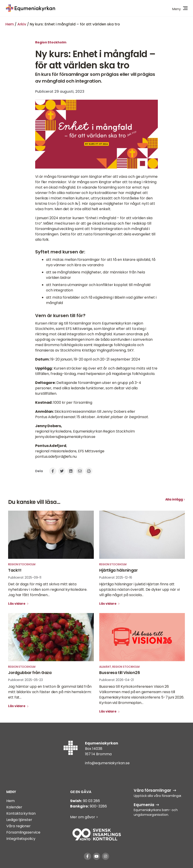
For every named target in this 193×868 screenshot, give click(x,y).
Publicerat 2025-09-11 (25, 577)
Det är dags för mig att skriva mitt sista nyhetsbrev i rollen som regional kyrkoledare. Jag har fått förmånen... (48, 590)
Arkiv (22, 24)
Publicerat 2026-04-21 (116, 680)
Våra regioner (18, 826)
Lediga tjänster (19, 820)
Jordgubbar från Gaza (30, 673)
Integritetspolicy (21, 839)
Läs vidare (17, 604)
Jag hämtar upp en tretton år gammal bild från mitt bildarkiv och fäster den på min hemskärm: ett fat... (50, 692)
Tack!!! (15, 570)
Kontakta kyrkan (21, 813)
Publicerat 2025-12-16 (116, 577)
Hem (10, 24)
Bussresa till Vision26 (119, 673)
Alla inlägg (174, 499)
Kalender (14, 807)
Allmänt (105, 667)
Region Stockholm (51, 42)
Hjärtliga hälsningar (118, 570)
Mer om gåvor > (84, 817)
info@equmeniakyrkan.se (107, 763)
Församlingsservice (23, 832)
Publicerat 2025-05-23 (25, 680)
